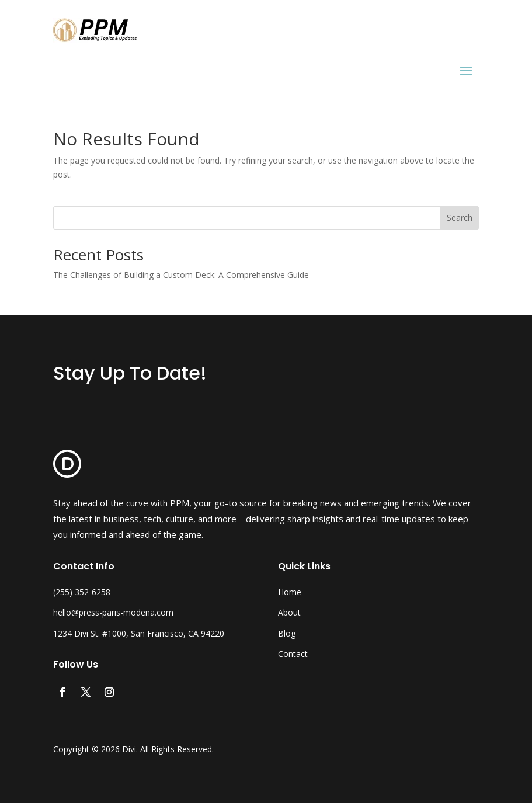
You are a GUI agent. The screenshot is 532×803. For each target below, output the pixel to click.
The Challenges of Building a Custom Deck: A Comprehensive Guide (181, 275)
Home (290, 592)
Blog (287, 633)
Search (460, 218)
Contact (293, 654)
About (289, 612)
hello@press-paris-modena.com (113, 612)
